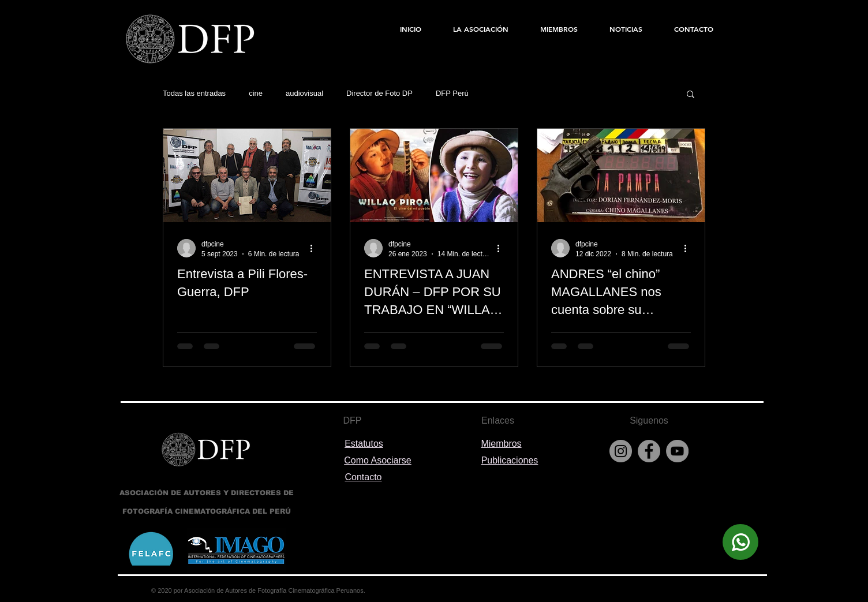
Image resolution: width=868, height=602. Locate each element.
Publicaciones (510, 460)
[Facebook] (649, 451)
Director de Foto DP (379, 93)
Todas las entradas (194, 93)
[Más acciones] (315, 248)
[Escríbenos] (740, 542)
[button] (691, 95)
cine (256, 93)
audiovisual (304, 93)
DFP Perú (452, 93)
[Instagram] (621, 451)
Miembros (501, 444)
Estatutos (364, 444)
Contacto (363, 477)
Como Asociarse (378, 460)
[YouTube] (677, 451)
